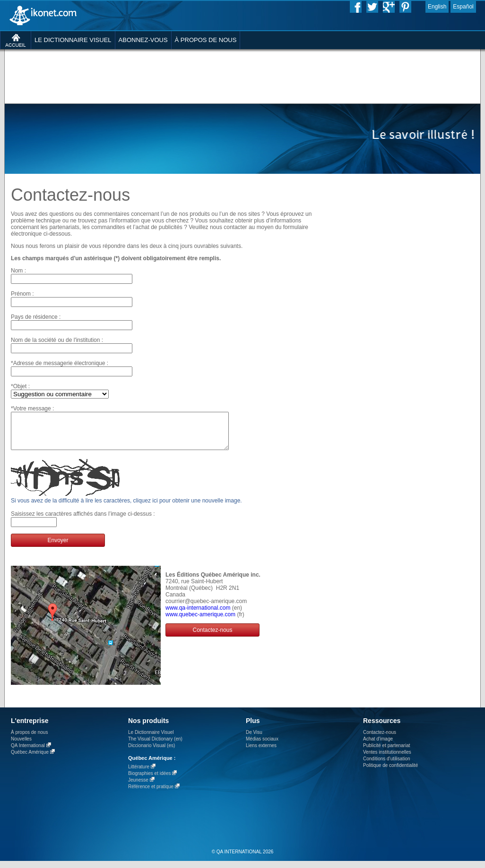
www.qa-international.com (198, 615)
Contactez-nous (212, 637)
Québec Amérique (30, 759)
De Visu (254, 739)
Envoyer (58, 547)
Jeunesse (138, 787)
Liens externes (261, 753)
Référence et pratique (151, 794)
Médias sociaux (262, 746)
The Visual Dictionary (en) (155, 746)
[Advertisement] (233, 120)
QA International (28, 753)
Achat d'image (378, 746)
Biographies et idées (150, 780)
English (437, 7)
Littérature (139, 774)
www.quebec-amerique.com (200, 621)
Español (463, 7)
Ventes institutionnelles (387, 759)
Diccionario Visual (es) (152, 753)
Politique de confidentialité (390, 772)
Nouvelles (21, 746)
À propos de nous (29, 739)
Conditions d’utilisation (387, 766)
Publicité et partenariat (387, 753)
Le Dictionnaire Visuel (151, 739)
